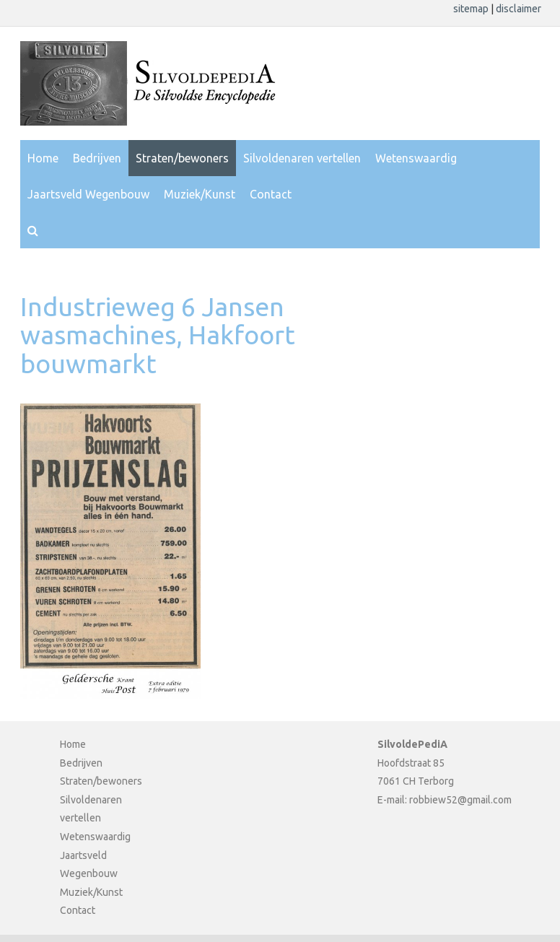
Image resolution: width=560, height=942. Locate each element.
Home (43, 158)
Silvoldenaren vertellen (302, 158)
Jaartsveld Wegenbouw (88, 194)
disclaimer (519, 9)
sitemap (472, 9)
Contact (271, 194)
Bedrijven (97, 158)
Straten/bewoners (182, 158)
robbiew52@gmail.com (460, 800)
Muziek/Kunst (200, 194)
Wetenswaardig (416, 158)
